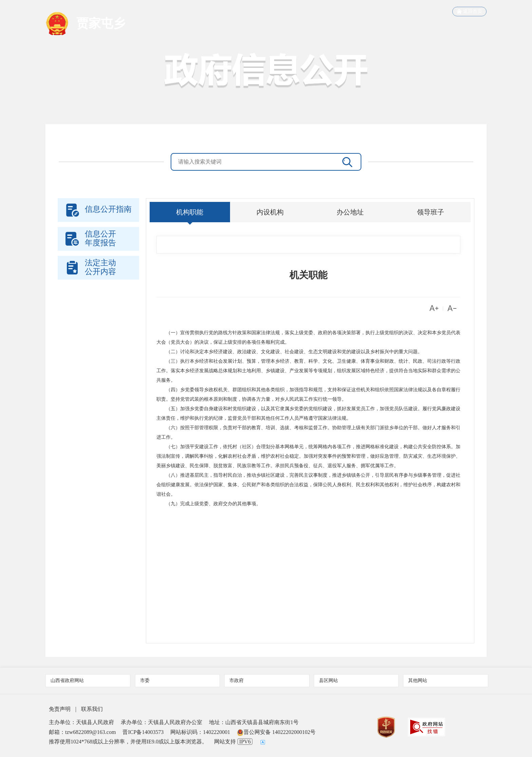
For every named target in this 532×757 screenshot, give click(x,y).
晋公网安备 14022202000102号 (276, 732)
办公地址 (350, 212)
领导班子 (431, 212)
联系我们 (92, 709)
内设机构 (270, 212)
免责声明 (60, 709)
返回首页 (469, 12)
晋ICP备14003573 (143, 732)
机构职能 (190, 212)
